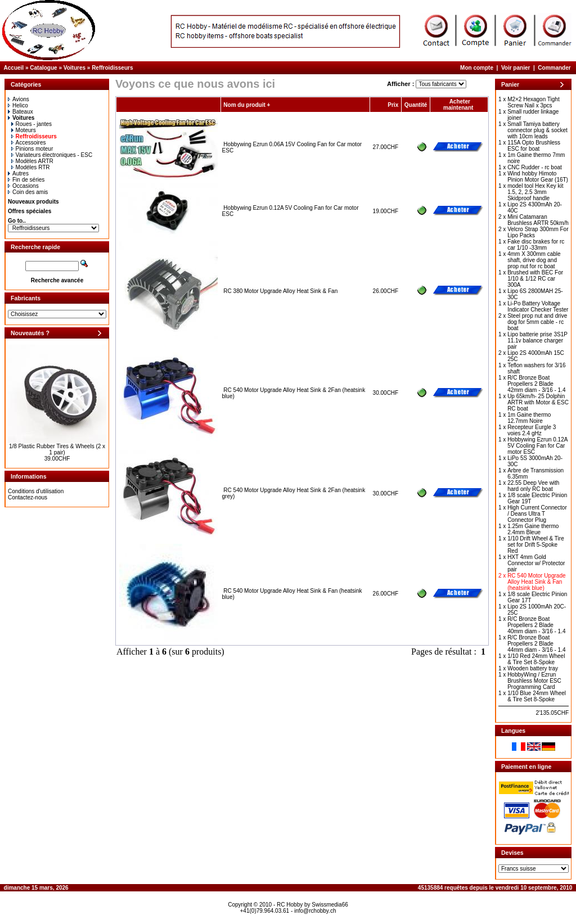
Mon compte (477, 68)
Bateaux (21, 112)
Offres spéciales (30, 211)
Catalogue (43, 68)
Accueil (14, 68)
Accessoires (29, 143)
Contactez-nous (28, 497)
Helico (18, 105)
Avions (19, 99)
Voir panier (516, 68)
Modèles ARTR (32, 161)
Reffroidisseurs (112, 68)
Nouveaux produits (33, 202)
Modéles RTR (31, 167)
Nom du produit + (247, 105)
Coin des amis (28, 192)
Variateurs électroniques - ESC (52, 155)
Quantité (416, 105)
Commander (554, 68)
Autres (18, 173)
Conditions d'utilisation (36, 491)
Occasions (23, 186)
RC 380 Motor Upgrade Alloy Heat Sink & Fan (280, 291)
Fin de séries (26, 180)
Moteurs (24, 130)
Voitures (75, 68)
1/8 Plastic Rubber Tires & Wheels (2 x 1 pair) (57, 449)
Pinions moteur (32, 149)
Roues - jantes (31, 124)
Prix (393, 105)
